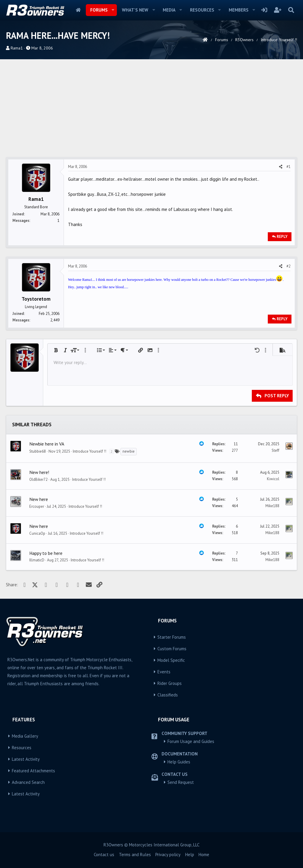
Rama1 (17, 48)
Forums (99, 10)
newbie (129, 451)
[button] (113, 10)
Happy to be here (46, 553)
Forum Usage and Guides (191, 741)
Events (164, 672)
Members (239, 10)
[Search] (291, 10)
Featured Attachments (33, 771)
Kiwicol (273, 479)
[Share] (281, 167)
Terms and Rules (135, 855)
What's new (135, 10)
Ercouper (37, 506)
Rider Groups (170, 683)
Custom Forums (172, 649)
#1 (289, 167)
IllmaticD (37, 560)
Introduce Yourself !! (90, 451)
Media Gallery (25, 736)
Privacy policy (168, 855)
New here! (39, 472)
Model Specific (171, 660)
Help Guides (179, 762)
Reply (282, 237)
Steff (275, 450)
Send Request (181, 782)
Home (78, 10)
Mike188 (272, 506)
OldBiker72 (38, 479)
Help (190, 855)
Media (169, 10)
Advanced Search (28, 782)
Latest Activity (26, 759)
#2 (289, 266)
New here (39, 499)
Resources (202, 10)
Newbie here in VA (47, 444)
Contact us (104, 855)
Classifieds (168, 695)
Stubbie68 (38, 451)
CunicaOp (37, 533)
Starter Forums (172, 637)
